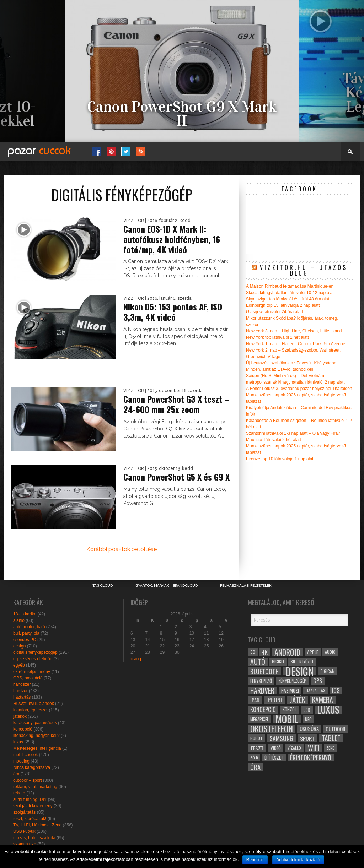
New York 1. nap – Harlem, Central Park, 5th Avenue (296, 344)
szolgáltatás (24, 812)
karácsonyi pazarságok (35, 723)
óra (16, 774)
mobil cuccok (25, 755)
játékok (20, 716)
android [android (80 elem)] (287, 652)
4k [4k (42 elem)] (265, 652)
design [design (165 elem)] (300, 671)
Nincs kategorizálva (32, 767)
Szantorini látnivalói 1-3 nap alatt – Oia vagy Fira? (293, 433)
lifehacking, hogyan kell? (36, 736)
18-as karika (25, 614)
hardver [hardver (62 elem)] (262, 690)
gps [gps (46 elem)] (318, 681)
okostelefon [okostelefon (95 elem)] (272, 729)
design (19, 646)
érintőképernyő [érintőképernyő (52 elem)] (311, 758)
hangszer (22, 684)
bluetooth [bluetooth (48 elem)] (264, 671)
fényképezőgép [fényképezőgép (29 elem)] (293, 681)
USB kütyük (24, 831)
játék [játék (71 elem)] (298, 700)
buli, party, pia (26, 633)
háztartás (22, 697)
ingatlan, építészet (30, 710)
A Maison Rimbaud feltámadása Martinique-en (290, 286)
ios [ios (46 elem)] (336, 690)
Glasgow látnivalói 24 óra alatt (274, 312)
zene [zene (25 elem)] (330, 748)
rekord (19, 793)
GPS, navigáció (28, 678)
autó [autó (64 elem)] (258, 662)
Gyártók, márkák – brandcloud (167, 586)
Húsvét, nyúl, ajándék (34, 704)
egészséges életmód (33, 659)
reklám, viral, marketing (35, 787)
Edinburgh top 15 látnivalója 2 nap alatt (283, 305)
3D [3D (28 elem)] (253, 652)
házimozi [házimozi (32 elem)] (290, 690)
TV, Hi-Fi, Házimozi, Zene (37, 825)
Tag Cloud (103, 586)
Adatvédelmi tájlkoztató (298, 860)
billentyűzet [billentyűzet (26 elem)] (302, 661)
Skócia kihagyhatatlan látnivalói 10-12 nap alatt (290, 293)
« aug (136, 659)
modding (21, 761)
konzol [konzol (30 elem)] (290, 709)
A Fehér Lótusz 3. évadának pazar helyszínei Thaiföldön (299, 389)
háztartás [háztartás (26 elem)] (315, 690)
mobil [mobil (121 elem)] (287, 719)
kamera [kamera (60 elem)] (323, 700)
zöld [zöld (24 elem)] (254, 758)
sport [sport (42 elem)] (307, 738)
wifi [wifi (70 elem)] (314, 748)
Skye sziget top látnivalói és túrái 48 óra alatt (288, 299)
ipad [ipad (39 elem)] (255, 700)
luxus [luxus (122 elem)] (328, 710)
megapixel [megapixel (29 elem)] (259, 719)
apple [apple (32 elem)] (313, 652)
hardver (20, 691)
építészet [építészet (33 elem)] (274, 758)
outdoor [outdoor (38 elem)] (336, 729)
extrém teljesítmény (32, 672)
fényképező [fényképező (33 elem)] (261, 681)
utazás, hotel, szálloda (34, 838)
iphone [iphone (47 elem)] (275, 700)
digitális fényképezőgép (35, 652)
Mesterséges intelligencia (37, 748)
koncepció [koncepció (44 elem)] (263, 710)
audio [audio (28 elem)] (330, 652)
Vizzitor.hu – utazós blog (304, 270)
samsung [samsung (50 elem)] (281, 738)
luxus (18, 742)
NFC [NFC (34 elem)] (308, 719)
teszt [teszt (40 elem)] (257, 748)
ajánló (19, 620)
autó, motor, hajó (29, 627)
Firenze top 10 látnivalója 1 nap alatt (280, 459)
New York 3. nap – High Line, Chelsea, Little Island (294, 331)
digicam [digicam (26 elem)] (328, 671)
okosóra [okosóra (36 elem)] (309, 729)
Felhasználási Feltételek (246, 586)
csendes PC (25, 640)
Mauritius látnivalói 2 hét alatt (274, 440)
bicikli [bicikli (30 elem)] (278, 661)
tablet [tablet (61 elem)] (331, 738)
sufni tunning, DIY (30, 799)
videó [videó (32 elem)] (276, 748)
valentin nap (25, 844)
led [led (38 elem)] (307, 710)
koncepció (23, 729)
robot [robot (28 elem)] (256, 738)
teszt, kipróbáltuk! (30, 819)
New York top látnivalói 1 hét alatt (277, 337)
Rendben (255, 860)
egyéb (19, 665)
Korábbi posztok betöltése (122, 549)
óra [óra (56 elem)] (255, 767)
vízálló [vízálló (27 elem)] (294, 748)
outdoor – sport (28, 780)
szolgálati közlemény (33, 806)
